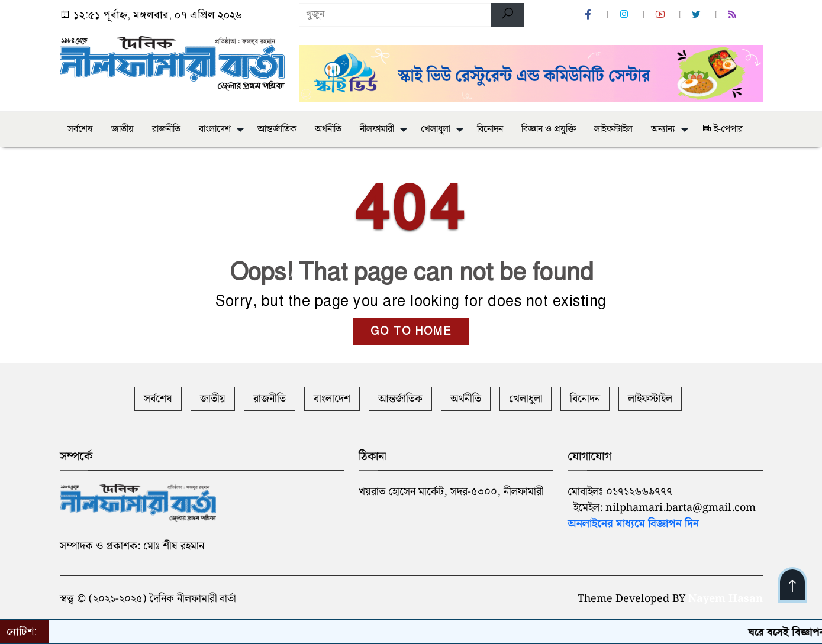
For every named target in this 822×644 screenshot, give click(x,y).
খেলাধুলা (436, 129)
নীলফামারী (377, 129)
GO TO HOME (411, 331)
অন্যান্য (663, 129)
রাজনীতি (166, 129)
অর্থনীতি (328, 129)
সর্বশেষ (80, 129)
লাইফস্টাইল (613, 129)
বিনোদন (490, 129)
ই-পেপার (722, 129)
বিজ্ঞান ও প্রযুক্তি (549, 129)
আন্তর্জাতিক (277, 129)
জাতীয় (123, 129)
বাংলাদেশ (215, 129)
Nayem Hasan (726, 599)
